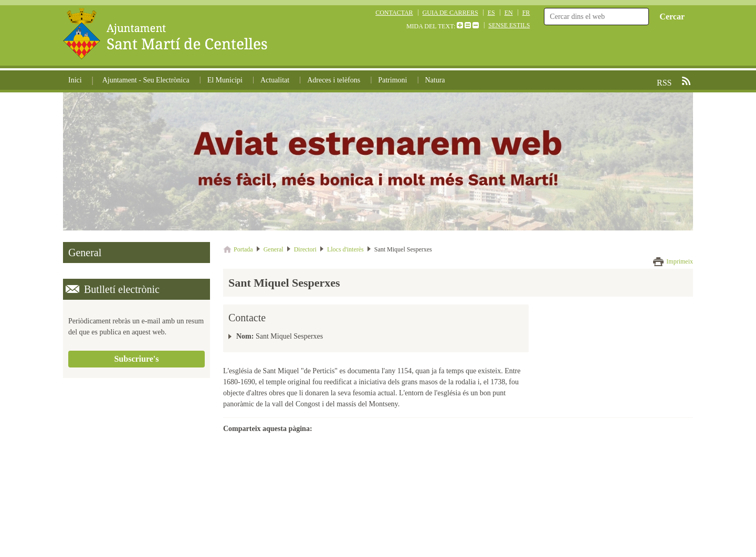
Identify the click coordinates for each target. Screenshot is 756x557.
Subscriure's (136, 359)
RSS (686, 81)
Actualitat (275, 80)
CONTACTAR (394, 13)
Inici (75, 80)
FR (526, 13)
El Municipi (225, 80)
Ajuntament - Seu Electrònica (146, 80)
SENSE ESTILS (509, 25)
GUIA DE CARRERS (450, 13)
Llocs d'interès (345, 249)
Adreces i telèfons (334, 80)
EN (509, 13)
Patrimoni (392, 80)
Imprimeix (680, 261)
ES (491, 13)
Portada (243, 249)
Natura (435, 80)
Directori (305, 249)
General (274, 249)
